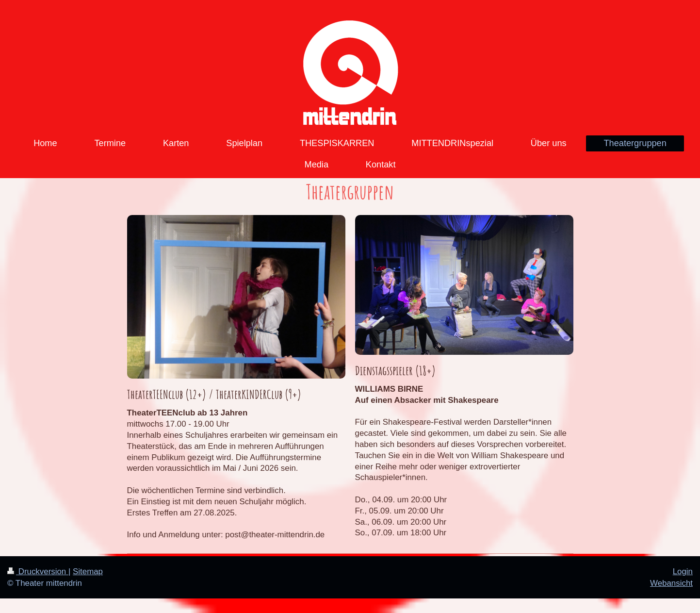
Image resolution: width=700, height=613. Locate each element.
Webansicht (671, 583)
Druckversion (38, 572)
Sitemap (88, 572)
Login (683, 572)
